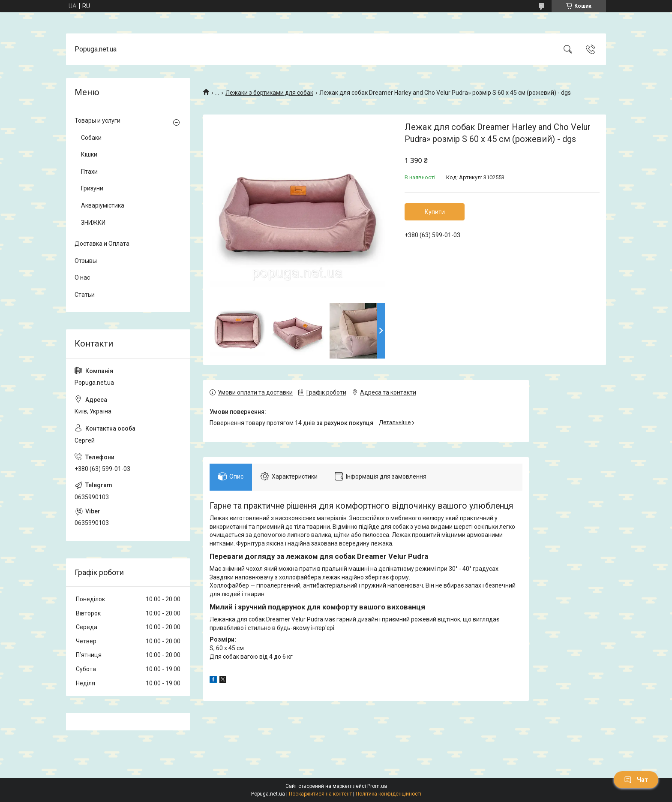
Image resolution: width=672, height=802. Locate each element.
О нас (82, 277)
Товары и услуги (97, 121)
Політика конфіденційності (388, 794)
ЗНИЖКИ (93, 223)
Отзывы (86, 261)
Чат (636, 780)
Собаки (91, 138)
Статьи (85, 295)
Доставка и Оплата (102, 244)
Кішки (89, 154)
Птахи (89, 172)
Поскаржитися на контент (320, 794)
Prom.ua (377, 786)
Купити (435, 212)
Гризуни (92, 188)
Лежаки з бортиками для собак (269, 93)
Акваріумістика (103, 205)
